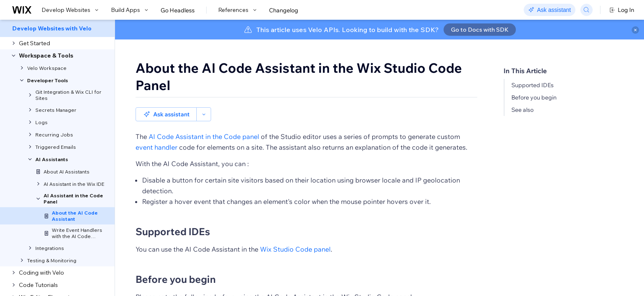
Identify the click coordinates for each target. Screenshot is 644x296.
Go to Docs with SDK (480, 30)
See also (522, 110)
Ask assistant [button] (166, 114)
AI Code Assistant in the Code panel (204, 136)
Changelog (284, 10)
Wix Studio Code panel (295, 249)
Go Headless (178, 10)
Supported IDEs (532, 85)
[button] (204, 114)
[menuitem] (57, 28)
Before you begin (534, 97)
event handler (156, 147)
